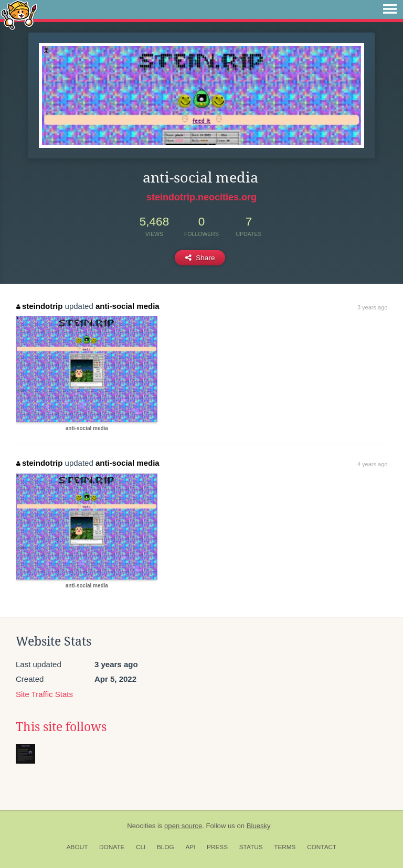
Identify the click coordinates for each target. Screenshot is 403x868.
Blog (166, 847)
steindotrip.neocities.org (201, 197)
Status (251, 847)
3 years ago (372, 307)
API (190, 847)
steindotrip (39, 306)
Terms (285, 847)
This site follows (61, 727)
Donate (112, 847)
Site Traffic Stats (44, 694)
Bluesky (259, 826)
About (77, 847)
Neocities (141, 826)
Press (217, 847)
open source (183, 826)
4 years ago (372, 464)
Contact (322, 847)
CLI (141, 847)
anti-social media (128, 306)
